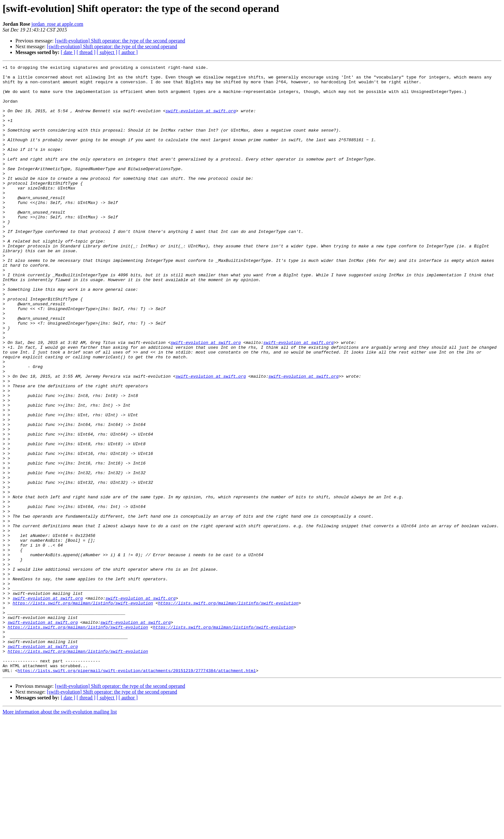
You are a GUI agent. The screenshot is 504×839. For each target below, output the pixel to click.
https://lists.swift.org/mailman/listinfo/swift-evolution (83, 711)
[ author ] (128, 52)
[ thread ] (86, 52)
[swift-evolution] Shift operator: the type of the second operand (120, 41)
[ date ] (68, 52)
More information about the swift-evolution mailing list (60, 833)
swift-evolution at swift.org (201, 120)
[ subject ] (107, 52)
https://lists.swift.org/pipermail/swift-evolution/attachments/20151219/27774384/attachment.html (137, 792)
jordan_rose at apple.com (57, 24)
